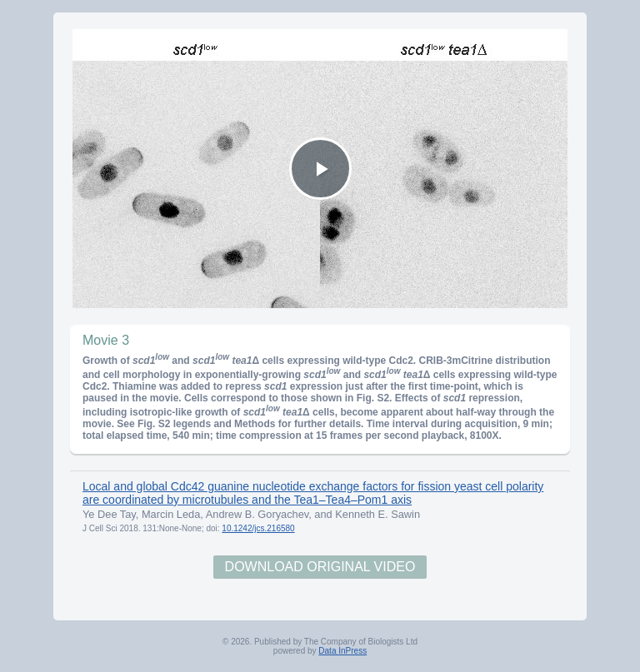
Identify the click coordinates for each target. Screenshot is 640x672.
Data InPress (342, 651)
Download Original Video (320, 567)
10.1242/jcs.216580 (258, 528)
